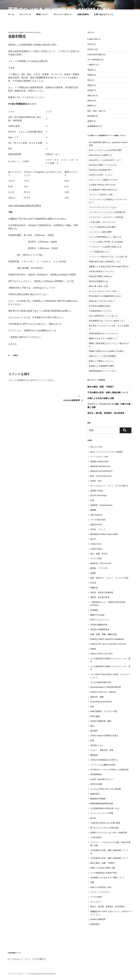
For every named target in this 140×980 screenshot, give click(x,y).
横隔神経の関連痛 (98, 799)
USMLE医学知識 (94, 55)
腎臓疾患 (94, 588)
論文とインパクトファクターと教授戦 (107, 452)
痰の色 (93, 818)
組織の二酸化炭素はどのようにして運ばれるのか (109, 345)
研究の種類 (95, 716)
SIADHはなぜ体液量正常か (100, 170)
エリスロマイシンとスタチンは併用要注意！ (108, 212)
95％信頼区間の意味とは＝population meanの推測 (108, 144)
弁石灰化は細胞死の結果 (99, 306)
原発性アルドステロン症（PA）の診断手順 (109, 833)
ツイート (13, 344)
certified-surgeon (32, 32)
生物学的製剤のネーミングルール (103, 333)
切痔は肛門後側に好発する (100, 276)
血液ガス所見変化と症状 (101, 887)
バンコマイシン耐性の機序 (100, 232)
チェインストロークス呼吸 (102, 813)
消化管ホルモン (97, 745)
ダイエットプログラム (100, 892)
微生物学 (94, 731)
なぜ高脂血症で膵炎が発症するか (103, 190)
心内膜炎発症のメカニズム (100, 311)
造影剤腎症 (95, 924)
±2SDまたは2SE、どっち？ (101, 175)
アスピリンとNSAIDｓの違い (101, 195)
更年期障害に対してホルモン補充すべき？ (107, 321)
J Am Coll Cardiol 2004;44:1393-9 (25, 206)
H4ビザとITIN (96, 447)
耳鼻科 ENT (96, 481)
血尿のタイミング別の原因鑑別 (102, 356)
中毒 (92, 500)
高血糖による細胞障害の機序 (101, 366)
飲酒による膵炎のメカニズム (101, 361)
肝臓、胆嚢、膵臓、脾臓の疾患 (104, 634)
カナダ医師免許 (94, 60)
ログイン (37, 380)
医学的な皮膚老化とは (98, 281)
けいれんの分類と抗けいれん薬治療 (106, 789)
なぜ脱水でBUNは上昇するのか (102, 185)
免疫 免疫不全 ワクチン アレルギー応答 (109, 578)
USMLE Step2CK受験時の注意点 (104, 736)
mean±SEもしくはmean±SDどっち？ (105, 160)
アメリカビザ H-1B (99, 457)
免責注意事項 (83, 14)
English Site (92, 39)
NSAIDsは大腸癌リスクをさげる (103, 165)
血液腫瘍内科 (93, 126)
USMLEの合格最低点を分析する (104, 760)
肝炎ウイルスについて (100, 620)
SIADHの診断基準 (98, 919)
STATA (90, 44)
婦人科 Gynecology (98, 495)
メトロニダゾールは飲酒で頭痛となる (105, 247)
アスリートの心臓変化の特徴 (103, 765)
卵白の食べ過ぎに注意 (98, 286)
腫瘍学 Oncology (97, 615)
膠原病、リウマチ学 (99, 568)
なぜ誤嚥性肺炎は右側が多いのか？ (106, 808)
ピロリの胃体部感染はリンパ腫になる (105, 237)
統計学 (93, 539)
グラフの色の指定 (98, 520)
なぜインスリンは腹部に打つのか (103, 180)
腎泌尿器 (91, 116)
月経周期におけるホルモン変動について (107, 878)
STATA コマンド (98, 529)
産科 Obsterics (96, 515)
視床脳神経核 (96, 774)
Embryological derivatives (101, 702)
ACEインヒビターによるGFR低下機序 (105, 150)
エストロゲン (96, 902)
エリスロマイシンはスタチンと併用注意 (106, 217)
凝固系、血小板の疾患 (100, 597)
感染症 (90, 85)
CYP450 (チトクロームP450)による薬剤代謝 (109, 770)
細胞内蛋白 (95, 794)
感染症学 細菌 (97, 697)
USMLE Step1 (96, 549)
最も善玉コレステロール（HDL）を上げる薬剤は (109, 327)
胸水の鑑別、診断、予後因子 (101, 387)
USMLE (91, 49)
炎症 (92, 707)
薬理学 (90, 121)
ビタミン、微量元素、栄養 (102, 750)
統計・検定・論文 (95, 111)
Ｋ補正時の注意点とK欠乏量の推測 (105, 823)
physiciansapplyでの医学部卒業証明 (106, 687)
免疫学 (90, 70)
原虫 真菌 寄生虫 (99, 554)
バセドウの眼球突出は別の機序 (102, 227)
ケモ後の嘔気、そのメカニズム (102, 222)
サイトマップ (25, 14)
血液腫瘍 (94, 610)
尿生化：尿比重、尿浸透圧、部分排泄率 (106, 413)
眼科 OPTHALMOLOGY (101, 476)
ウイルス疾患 (96, 558)
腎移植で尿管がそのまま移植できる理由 (106, 351)
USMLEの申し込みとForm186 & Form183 (108, 644)
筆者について (42, 14)
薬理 (92, 741)
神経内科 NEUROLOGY (100, 466)
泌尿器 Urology (97, 491)
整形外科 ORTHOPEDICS (101, 471)
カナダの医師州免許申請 (101, 682)
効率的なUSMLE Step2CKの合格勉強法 (107, 639)
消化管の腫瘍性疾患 (99, 625)
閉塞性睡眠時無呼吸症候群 (102, 804)
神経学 (90, 101)
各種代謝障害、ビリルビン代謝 (104, 711)
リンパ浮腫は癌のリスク (99, 252)
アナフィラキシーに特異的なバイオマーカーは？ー (108, 201)
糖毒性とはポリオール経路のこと (103, 338)
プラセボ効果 (96, 897)
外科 (89, 80)
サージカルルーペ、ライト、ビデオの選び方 (109, 486)
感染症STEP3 (96, 525)
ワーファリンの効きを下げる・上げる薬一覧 (108, 257)
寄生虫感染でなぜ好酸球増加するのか (105, 296)
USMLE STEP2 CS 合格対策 (103, 692)
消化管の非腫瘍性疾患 (100, 629)
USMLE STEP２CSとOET (102, 654)
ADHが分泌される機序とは (100, 155)
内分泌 (93, 583)
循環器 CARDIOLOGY (100, 462)
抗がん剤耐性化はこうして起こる (103, 316)
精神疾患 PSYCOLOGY (101, 563)
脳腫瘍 (93, 510)
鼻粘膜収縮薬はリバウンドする (102, 371)
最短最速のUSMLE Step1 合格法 (104, 534)
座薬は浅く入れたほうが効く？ (102, 301)
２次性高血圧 (96, 837)
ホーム (11, 14)
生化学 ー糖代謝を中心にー (102, 779)
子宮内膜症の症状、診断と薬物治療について (108, 392)
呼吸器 (90, 75)
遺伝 (92, 726)
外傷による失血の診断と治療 (101, 398)
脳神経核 (94, 755)
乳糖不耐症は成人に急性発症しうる (104, 262)
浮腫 (92, 882)
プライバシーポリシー (62, 14)
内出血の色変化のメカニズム (101, 271)
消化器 (90, 90)
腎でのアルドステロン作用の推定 (105, 828)
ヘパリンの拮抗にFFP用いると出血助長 (106, 242)
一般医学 (15, 355)
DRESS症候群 (96, 784)
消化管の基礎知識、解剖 (101, 721)
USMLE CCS (96, 544)
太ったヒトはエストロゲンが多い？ (104, 291)
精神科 (90, 106)
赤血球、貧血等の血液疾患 (102, 592)
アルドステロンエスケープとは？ (103, 207)
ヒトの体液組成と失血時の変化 (104, 873)
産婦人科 (91, 95)
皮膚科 (93, 573)
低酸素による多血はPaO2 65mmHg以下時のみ (109, 266)
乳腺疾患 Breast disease (101, 505)
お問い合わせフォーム (104, 14)
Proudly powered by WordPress (42, 974)
